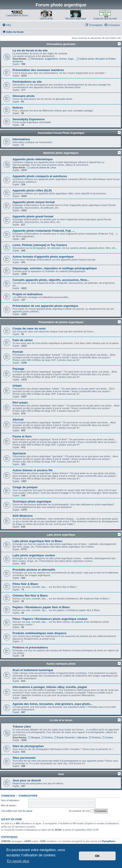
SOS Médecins (23, 516)
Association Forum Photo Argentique (61, 133)
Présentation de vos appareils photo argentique (45, 306)
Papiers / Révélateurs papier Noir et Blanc (41, 607)
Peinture (95, 737)
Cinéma (47, 737)
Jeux (61, 774)
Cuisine (107, 737)
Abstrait (18, 419)
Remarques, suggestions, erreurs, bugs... (52, 59)
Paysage (18, 369)
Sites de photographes (28, 746)
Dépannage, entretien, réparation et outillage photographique (55, 268)
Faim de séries (23, 340)
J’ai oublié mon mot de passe (17, 811)
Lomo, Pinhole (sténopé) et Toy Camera (40, 245)
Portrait (18, 352)
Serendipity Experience (29, 119)
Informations (21, 139)
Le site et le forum (61, 720)
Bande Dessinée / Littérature (71, 737)
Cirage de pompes (25, 487)
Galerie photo (46, 19)
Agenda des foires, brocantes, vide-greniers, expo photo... (53, 704)
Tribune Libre (22, 727)
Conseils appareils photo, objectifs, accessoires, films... (51, 280)
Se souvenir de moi (81, 811)
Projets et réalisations (28, 294)
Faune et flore (22, 436)
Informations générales (61, 44)
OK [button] (97, 856)
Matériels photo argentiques (61, 153)
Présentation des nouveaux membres (38, 70)
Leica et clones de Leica (41, 167)
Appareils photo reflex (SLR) (32, 190)
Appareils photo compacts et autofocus (40, 176)
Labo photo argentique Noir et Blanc (38, 541)
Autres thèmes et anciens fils (33, 470)
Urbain (17, 386)
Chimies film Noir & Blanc (30, 596)
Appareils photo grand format (33, 216)
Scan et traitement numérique (33, 670)
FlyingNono (109, 841)
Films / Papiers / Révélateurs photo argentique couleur (50, 619)
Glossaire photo (24, 96)
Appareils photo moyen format (34, 202)
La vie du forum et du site (30, 50)
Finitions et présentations (30, 647)
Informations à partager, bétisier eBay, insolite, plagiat (50, 687)
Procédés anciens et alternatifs (34, 570)
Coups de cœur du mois (105, 19)
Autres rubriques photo (61, 664)
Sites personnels (24, 758)
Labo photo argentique (61, 535)
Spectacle (19, 453)
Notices (18, 108)
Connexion (8, 796)
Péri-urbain (20, 403)
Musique (34, 737)
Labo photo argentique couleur (34, 555)
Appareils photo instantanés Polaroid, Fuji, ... (44, 231)
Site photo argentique (76, 19)
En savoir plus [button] (18, 861)
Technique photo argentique (32, 501)
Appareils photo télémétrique (33, 159)
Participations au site (27, 82)
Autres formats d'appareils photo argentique (43, 257)
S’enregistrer (28, 796)
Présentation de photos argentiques (61, 322)
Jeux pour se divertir (27, 780)
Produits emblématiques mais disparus (40, 633)
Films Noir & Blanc (25, 584)
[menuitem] (7, 25)
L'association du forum (17, 15)
